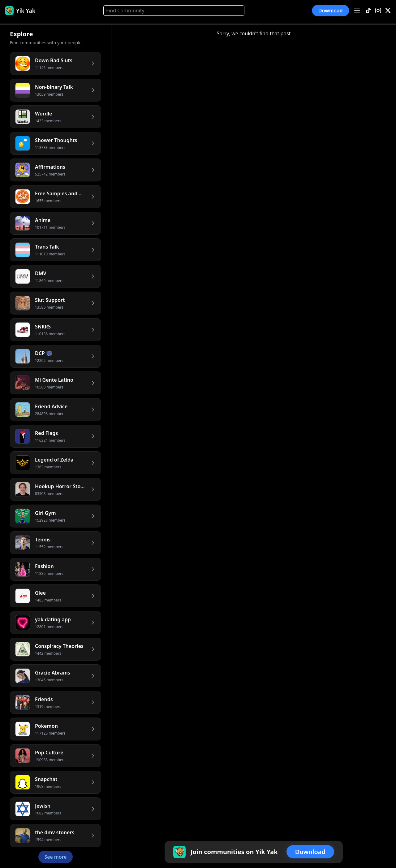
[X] (388, 11)
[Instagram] (378, 11)
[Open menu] (357, 11)
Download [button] (331, 11)
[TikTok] (368, 11)
